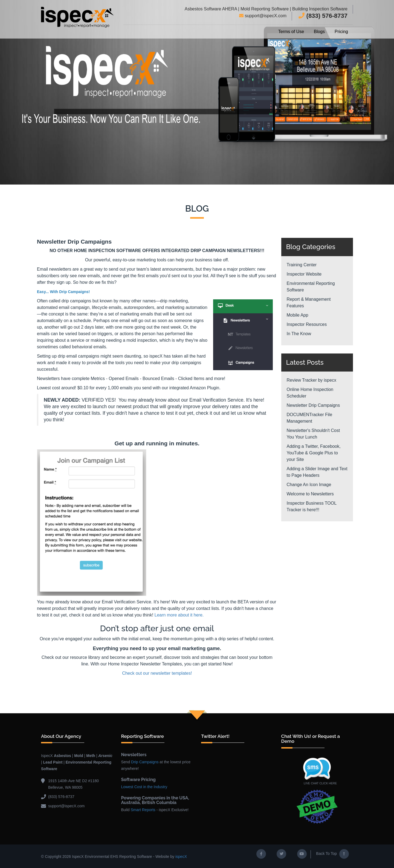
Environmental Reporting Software (311, 287)
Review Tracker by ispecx (312, 380)
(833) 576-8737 (323, 16)
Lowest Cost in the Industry (144, 786)
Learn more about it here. (179, 614)
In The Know (299, 334)
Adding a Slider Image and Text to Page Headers (317, 472)
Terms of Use (291, 32)
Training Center (302, 265)
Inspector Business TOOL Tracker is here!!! (312, 506)
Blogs (319, 32)
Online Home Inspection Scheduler (310, 393)
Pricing (341, 32)
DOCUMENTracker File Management (310, 418)
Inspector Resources (307, 324)
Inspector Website (304, 274)
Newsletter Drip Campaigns (313, 405)
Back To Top (332, 853)
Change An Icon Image (309, 485)
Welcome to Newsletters (310, 494)
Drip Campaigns (145, 762)
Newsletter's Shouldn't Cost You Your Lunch (313, 434)
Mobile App (298, 315)
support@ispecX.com (263, 16)
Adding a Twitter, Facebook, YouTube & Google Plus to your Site (314, 453)
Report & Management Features (309, 303)
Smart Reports (143, 809)
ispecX (181, 856)
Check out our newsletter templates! (157, 673)
